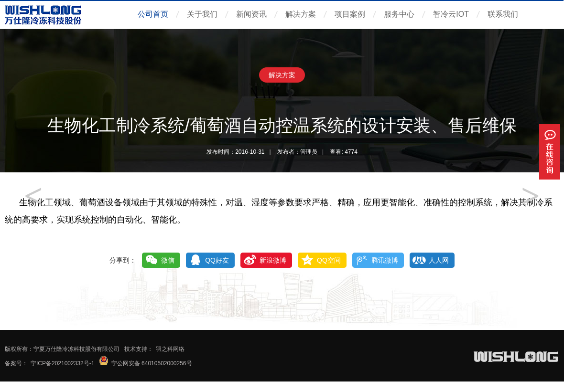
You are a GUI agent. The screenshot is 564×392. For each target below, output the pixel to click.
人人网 (439, 260)
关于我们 (202, 14)
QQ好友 (217, 260)
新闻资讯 (251, 14)
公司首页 (153, 14)
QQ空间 (329, 260)
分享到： (123, 260)
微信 (168, 260)
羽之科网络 (170, 349)
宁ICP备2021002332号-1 (62, 363)
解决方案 (301, 14)
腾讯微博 (385, 260)
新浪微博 (273, 260)
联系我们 (503, 14)
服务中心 (399, 14)
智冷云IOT (451, 14)
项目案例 (350, 14)
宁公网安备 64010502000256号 (152, 363)
